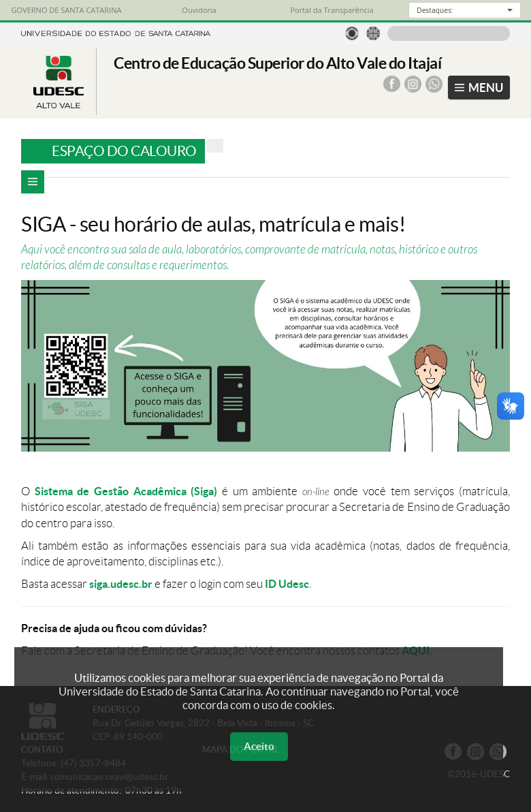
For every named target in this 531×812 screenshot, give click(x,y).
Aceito (259, 746)
